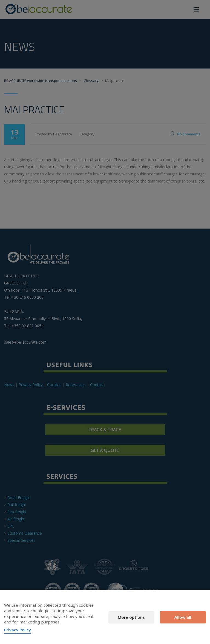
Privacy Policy (18, 630)
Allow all (183, 617)
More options (131, 617)
